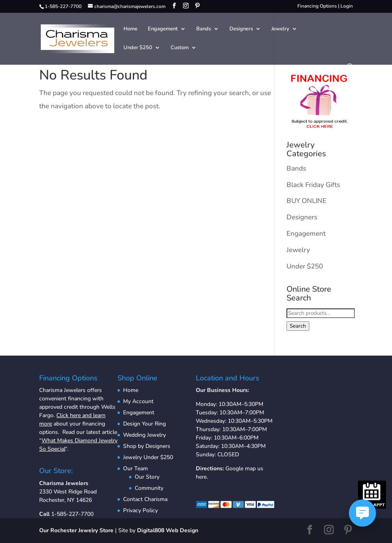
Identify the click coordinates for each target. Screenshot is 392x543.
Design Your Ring (144, 424)
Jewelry (280, 29)
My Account (138, 401)
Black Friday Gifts (313, 185)
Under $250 (138, 48)
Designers (241, 29)
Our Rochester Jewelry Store (76, 530)
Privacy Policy (140, 510)
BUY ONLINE (306, 201)
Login (347, 6)
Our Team (135, 468)
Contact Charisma (145, 499)
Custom (180, 48)
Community (149, 488)
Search (298, 326)
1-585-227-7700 (72, 514)
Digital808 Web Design (168, 530)
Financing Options (317, 6)
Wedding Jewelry (144, 435)
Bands (204, 29)
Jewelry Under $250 (148, 457)
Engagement (163, 29)
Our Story (147, 477)
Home (130, 29)
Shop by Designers (147, 446)
